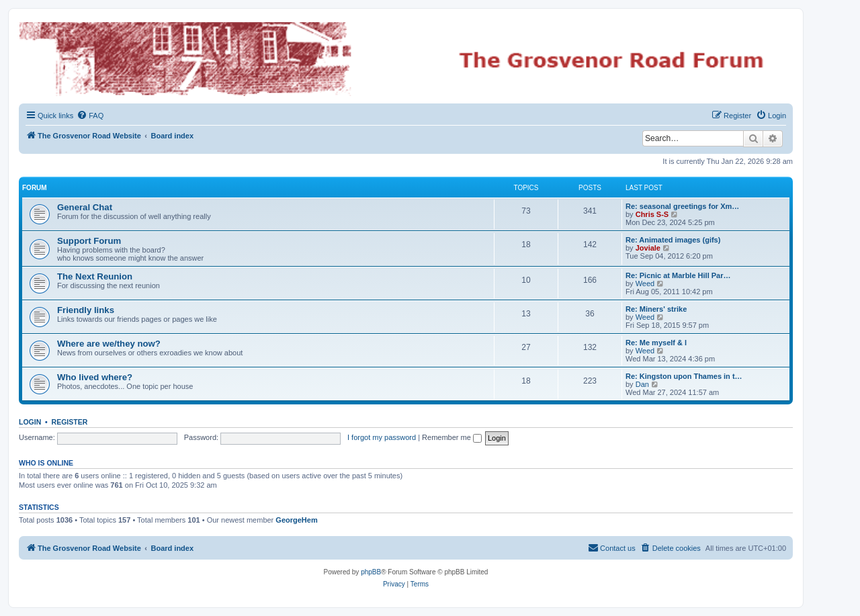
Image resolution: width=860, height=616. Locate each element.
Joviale (648, 248)
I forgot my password (382, 437)
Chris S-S (652, 214)
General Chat (85, 207)
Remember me (452, 437)
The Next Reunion (95, 276)
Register (70, 422)
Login (30, 422)
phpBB (371, 572)
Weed (645, 283)
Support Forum (89, 241)
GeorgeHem (296, 520)
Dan (642, 384)
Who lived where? (95, 377)
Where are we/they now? (109, 344)
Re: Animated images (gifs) (673, 240)
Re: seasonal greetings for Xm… (682, 206)
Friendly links (86, 310)
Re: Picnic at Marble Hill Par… (678, 275)
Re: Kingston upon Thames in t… (684, 376)
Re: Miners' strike (656, 309)
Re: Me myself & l (656, 343)
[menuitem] (90, 116)
